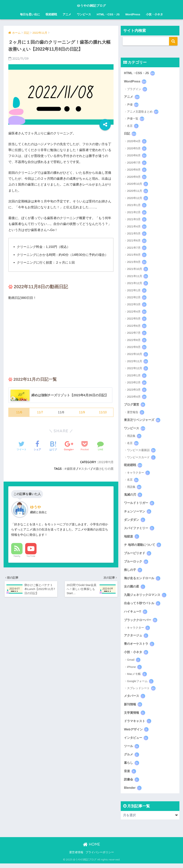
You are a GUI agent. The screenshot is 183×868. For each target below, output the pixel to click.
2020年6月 (137, 156)
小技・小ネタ (154, 14)
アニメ (67, 14)
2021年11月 (137, 277)
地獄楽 (132, 538)
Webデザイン (137, 733)
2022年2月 (137, 298)
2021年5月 (137, 234)
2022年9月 (137, 348)
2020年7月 (137, 163)
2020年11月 (137, 192)
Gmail (134, 663)
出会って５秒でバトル (143, 606)
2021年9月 (137, 262)
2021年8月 (137, 255)
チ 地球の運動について (143, 546)
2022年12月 (137, 369)
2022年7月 (137, 334)
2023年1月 (137, 376)
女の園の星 (135, 589)
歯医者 (71, 469)
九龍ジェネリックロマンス (146, 597)
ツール (132, 750)
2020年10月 (137, 185)
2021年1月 (137, 206)
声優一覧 (136, 119)
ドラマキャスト (138, 725)
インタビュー (137, 741)
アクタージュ (137, 638)
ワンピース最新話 (141, 451)
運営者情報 (76, 857)
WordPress (133, 14)
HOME (91, 849)
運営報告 (136, 413)
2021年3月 (137, 220)
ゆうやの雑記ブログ (91, 5)
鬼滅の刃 (133, 496)
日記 (130, 134)
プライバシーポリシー (100, 857)
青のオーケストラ (140, 647)
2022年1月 (137, 291)
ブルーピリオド (138, 555)
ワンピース (84, 14)
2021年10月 (137, 270)
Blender (133, 792)
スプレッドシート (141, 692)
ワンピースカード (141, 458)
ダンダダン (135, 521)
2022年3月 (137, 305)
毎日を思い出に (30, 14)
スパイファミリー (140, 530)
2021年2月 (137, 213)
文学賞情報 (135, 716)
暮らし (132, 767)
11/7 (40, 412)
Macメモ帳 (137, 677)
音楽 (130, 775)
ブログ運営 (135, 405)
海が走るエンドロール (143, 580)
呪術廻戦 (51, 14)
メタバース (135, 699)
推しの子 (133, 572)
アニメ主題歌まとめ (143, 112)
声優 (133, 105)
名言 (133, 126)
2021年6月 (137, 241)
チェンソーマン (138, 512)
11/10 (103, 412)
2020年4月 (137, 142)
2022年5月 (137, 319)
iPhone (134, 670)
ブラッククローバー (141, 623)
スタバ (86, 469)
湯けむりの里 (104, 469)
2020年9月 (137, 177)
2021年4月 (137, 227)
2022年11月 (106, 462)
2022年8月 (137, 341)
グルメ (132, 758)
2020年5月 (137, 149)
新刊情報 (133, 708)
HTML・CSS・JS (108, 14)
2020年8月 (137, 170)
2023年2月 (137, 383)
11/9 (82, 412)
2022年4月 (137, 312)
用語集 (134, 437)
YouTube (31, 556)
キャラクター (138, 474)
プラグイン (137, 89)
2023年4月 (137, 397)
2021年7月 (137, 248)
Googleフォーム (140, 685)
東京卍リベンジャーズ (143, 421)
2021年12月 (137, 284)
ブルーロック (137, 563)
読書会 (132, 784)
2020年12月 (137, 199)
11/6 (19, 412)
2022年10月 (137, 355)
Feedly (17, 556)
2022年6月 (137, 326)
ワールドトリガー (140, 504)
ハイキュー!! (136, 614)
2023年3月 (137, 390)
